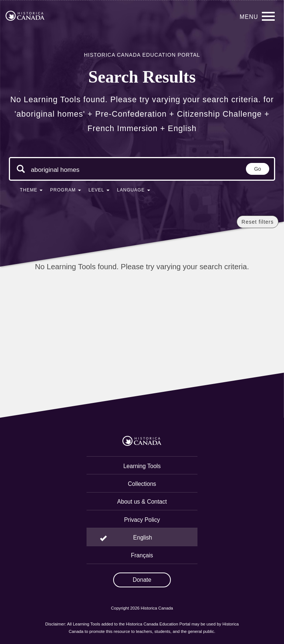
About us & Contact (142, 502)
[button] (31, 191)
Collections (142, 484)
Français (142, 555)
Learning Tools (142, 466)
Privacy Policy (142, 520)
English (143, 538)
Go (258, 169)
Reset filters (258, 222)
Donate (142, 580)
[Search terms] (58, 170)
